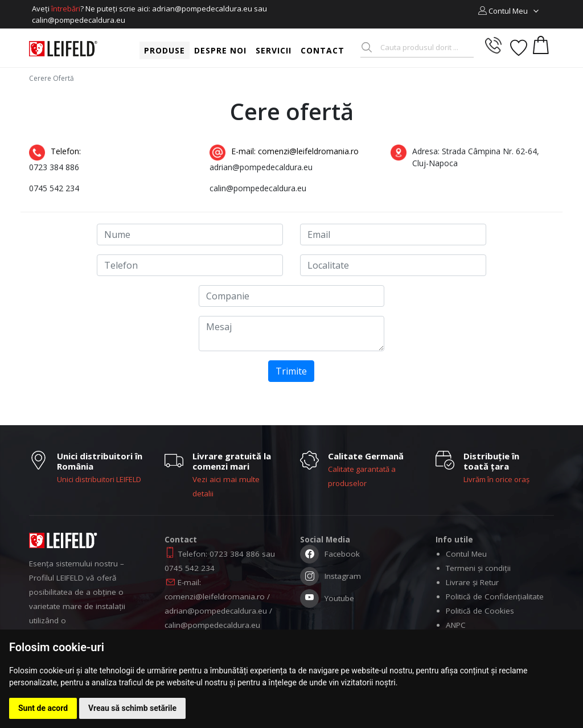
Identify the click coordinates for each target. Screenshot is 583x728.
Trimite (291, 371)
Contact (323, 50)
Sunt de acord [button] (43, 708)
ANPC (456, 625)
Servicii (274, 50)
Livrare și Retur (472, 582)
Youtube (327, 600)
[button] (509, 11)
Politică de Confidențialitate (495, 597)
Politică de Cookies (480, 611)
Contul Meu (466, 554)
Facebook (330, 555)
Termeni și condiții (478, 568)
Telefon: (56, 153)
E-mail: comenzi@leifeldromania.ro (284, 153)
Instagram (330, 577)
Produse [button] (165, 50)
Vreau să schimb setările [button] (132, 708)
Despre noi (220, 50)
